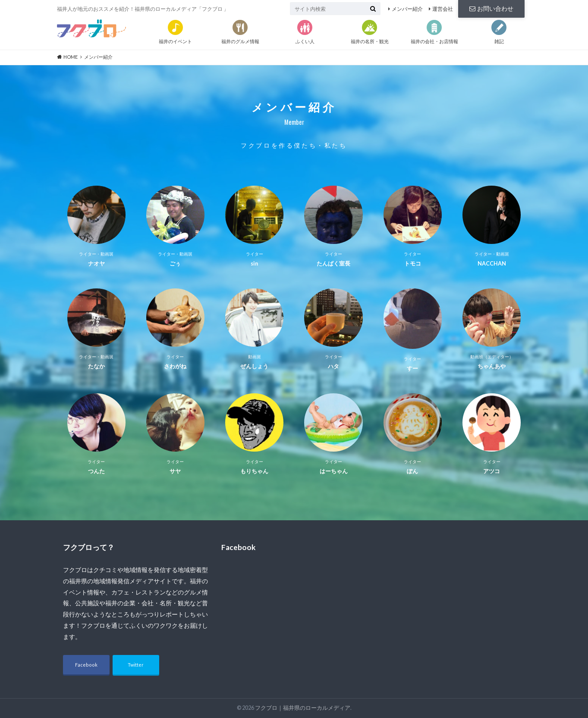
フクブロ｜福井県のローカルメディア (303, 708)
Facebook (86, 665)
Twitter (136, 665)
